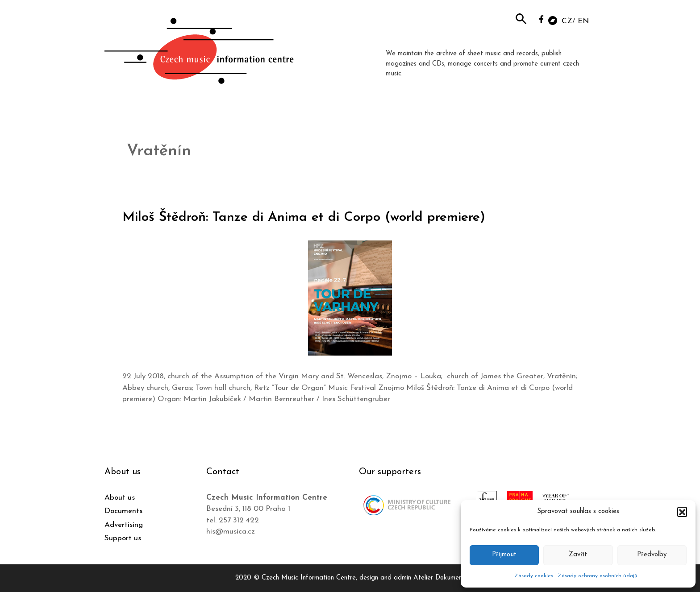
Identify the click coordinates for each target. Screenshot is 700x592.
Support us (123, 538)
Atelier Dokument (439, 578)
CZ (567, 21)
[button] (682, 512)
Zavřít (578, 555)
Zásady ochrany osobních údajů (598, 576)
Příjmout (504, 555)
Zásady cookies (534, 576)
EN (583, 21)
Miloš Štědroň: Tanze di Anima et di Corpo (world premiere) (304, 217)
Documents (123, 511)
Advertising (124, 525)
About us (120, 498)
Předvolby (652, 555)
